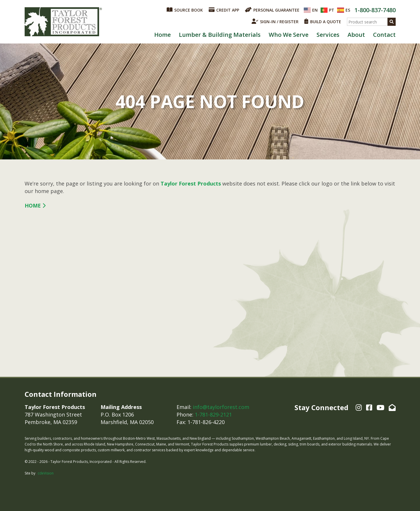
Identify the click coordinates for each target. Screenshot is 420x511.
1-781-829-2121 (213, 414)
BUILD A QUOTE (323, 21)
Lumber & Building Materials (220, 35)
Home (162, 35)
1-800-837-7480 (375, 10)
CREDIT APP (224, 10)
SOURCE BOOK (185, 10)
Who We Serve (289, 35)
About (356, 35)
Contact (384, 35)
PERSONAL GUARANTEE (272, 10)
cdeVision (46, 473)
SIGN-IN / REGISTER (275, 21)
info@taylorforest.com (221, 407)
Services (328, 35)
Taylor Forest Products (63, 22)
